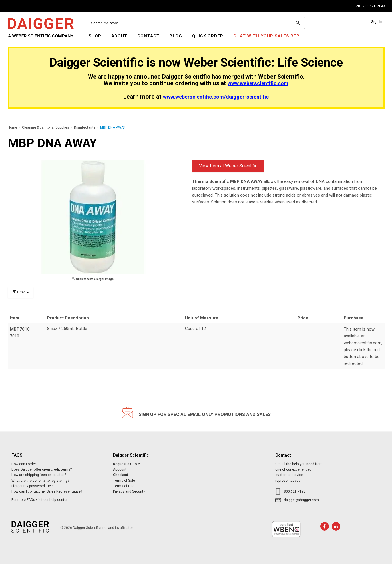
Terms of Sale (124, 481)
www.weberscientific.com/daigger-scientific (216, 97)
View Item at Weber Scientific (228, 166)
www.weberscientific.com (258, 84)
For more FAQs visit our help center (39, 500)
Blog (176, 36)
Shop (95, 36)
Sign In (377, 22)
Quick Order (208, 36)
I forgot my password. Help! (33, 486)
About (119, 36)
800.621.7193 (295, 491)
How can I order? (24, 464)
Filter (21, 292)
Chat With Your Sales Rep (266, 36)
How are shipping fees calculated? (39, 475)
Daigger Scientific (23, 39)
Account (120, 469)
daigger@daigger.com (301, 500)
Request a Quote (126, 464)
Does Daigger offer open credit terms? (42, 469)
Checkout (121, 475)
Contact (148, 36)
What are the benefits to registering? (40, 481)
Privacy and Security (129, 491)
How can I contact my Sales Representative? (47, 491)
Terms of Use (124, 486)
